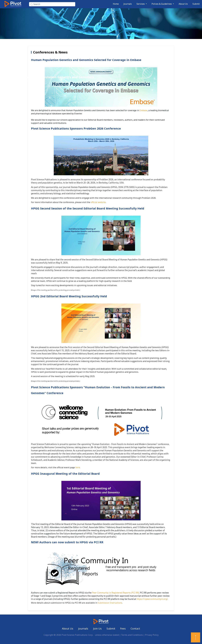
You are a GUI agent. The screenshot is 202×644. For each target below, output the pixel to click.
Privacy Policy (152, 635)
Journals (128, 4)
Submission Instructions (110, 603)
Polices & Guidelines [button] (162, 4)
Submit (196, 4)
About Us (183, 4)
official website (98, 202)
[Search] (52, 4)
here (78, 467)
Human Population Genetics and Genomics (60, 77)
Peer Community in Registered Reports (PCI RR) (116, 593)
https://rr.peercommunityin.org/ (152, 599)
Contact (135, 629)
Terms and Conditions (132, 635)
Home (116, 4)
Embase (143, 110)
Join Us (97, 629)
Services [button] (141, 4)
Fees (123, 629)
